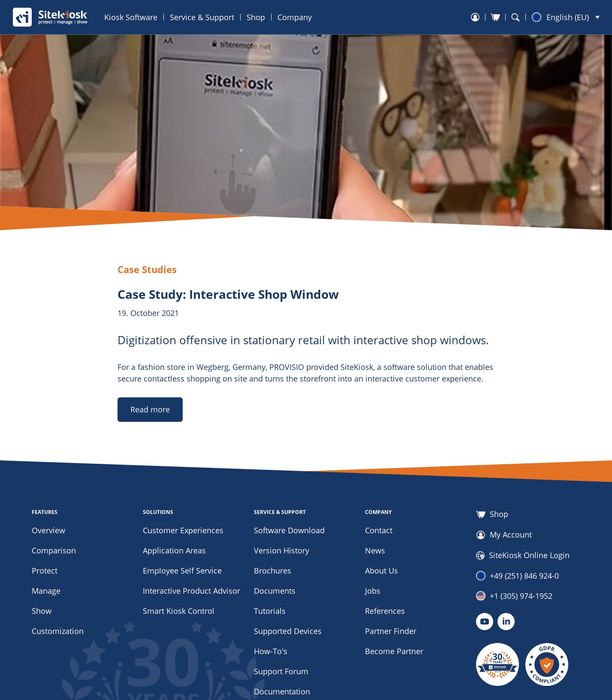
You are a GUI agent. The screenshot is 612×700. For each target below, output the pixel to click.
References (385, 611)
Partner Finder (391, 631)
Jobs (373, 591)
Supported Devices (288, 631)
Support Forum (281, 671)
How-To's (271, 651)
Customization (58, 631)
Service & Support (202, 17)
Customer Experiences (183, 530)
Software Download (289, 530)
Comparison (54, 550)
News (375, 550)
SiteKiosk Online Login (523, 556)
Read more (150, 409)
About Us (381, 571)
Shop (256, 17)
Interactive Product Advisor (191, 591)
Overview (48, 530)
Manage (46, 591)
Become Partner (394, 651)
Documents (275, 591)
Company (295, 17)
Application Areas (174, 550)
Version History (282, 550)
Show (42, 611)
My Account (504, 535)
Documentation (282, 691)
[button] (566, 17)
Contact (379, 530)
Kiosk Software (131, 17)
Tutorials (270, 611)
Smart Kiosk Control (179, 611)
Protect (45, 571)
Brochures (273, 571)
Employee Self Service (182, 571)
